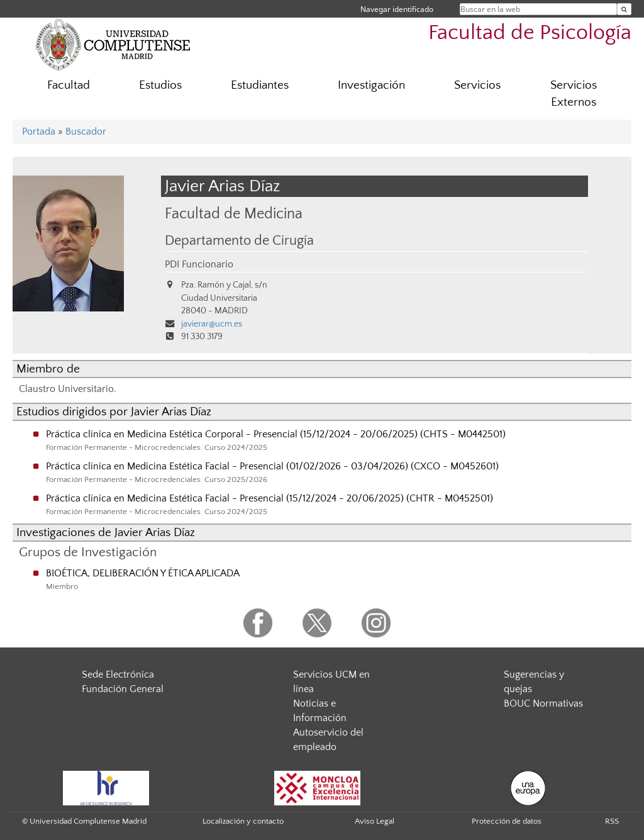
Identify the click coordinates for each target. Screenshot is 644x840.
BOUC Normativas (543, 703)
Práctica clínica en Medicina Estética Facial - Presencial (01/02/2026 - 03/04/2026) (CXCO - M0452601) (272, 466)
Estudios (160, 85)
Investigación (371, 85)
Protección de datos (507, 821)
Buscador (86, 132)
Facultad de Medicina (234, 214)
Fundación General (123, 689)
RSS (612, 821)
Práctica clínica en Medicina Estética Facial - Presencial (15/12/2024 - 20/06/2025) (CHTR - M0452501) (269, 498)
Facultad (69, 85)
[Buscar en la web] (624, 9)
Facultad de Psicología (530, 33)
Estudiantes (260, 85)
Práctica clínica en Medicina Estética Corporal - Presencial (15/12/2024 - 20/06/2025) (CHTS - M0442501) (276, 434)
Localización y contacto (243, 821)
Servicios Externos (574, 94)
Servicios (477, 85)
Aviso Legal (375, 821)
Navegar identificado (397, 9)
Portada (39, 132)
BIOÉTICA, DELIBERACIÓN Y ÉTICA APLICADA (143, 573)
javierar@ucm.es (212, 324)
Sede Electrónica (118, 675)
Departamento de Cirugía (239, 241)
